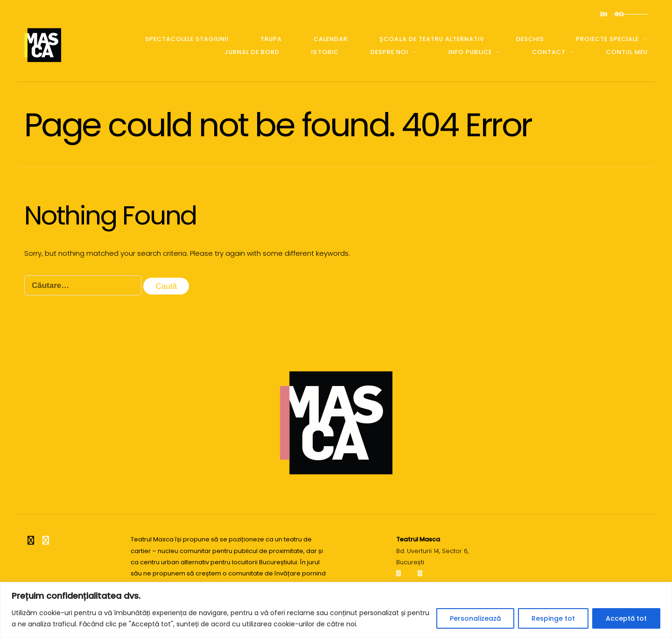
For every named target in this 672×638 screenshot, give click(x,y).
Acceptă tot (626, 618)
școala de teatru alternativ (432, 39)
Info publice (470, 52)
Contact (549, 52)
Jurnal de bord (252, 52)
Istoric (325, 52)
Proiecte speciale (607, 39)
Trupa (271, 39)
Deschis (530, 39)
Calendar (331, 39)
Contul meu (627, 52)
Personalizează (475, 618)
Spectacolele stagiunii (187, 39)
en (604, 14)
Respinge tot (553, 618)
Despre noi (389, 52)
